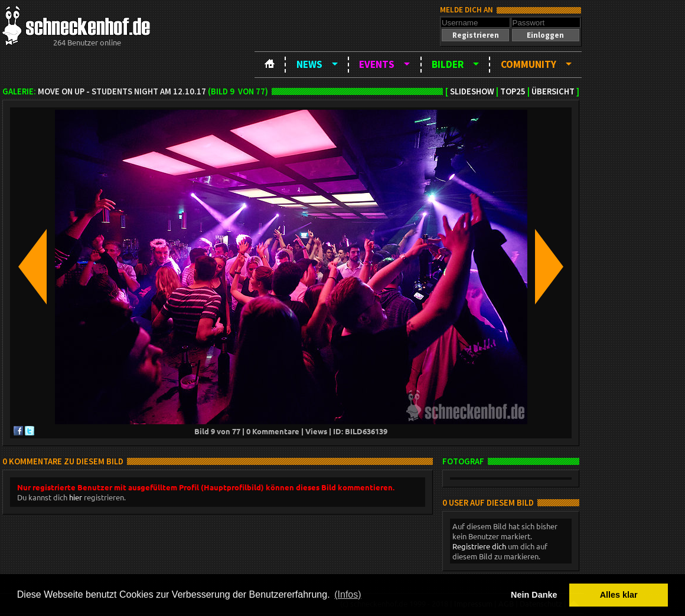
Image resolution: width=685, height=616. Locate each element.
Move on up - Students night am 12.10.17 (122, 91)
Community (529, 64)
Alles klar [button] (619, 595)
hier (76, 497)
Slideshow (472, 91)
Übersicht (553, 91)
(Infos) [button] (348, 594)
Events (377, 64)
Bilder (448, 64)
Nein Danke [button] (534, 595)
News (309, 64)
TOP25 (513, 91)
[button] (475, 35)
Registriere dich (479, 546)
